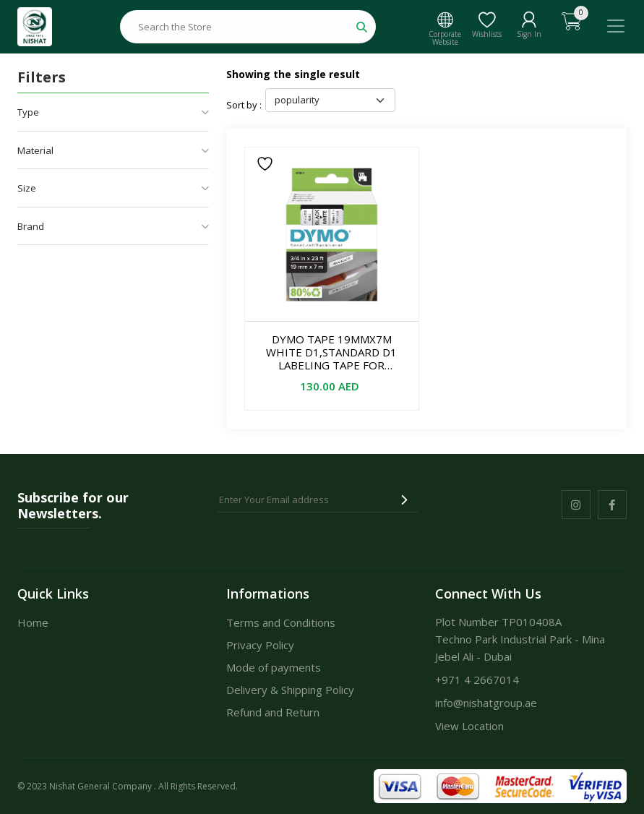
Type (113, 112)
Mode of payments (274, 667)
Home (33, 622)
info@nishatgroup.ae (486, 703)
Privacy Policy (260, 645)
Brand (113, 226)
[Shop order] (330, 100)
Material (113, 150)
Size (113, 188)
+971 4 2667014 (477, 680)
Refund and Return (273, 712)
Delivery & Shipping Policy (290, 690)
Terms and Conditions (281, 622)
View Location (469, 726)
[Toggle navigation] (616, 26)
